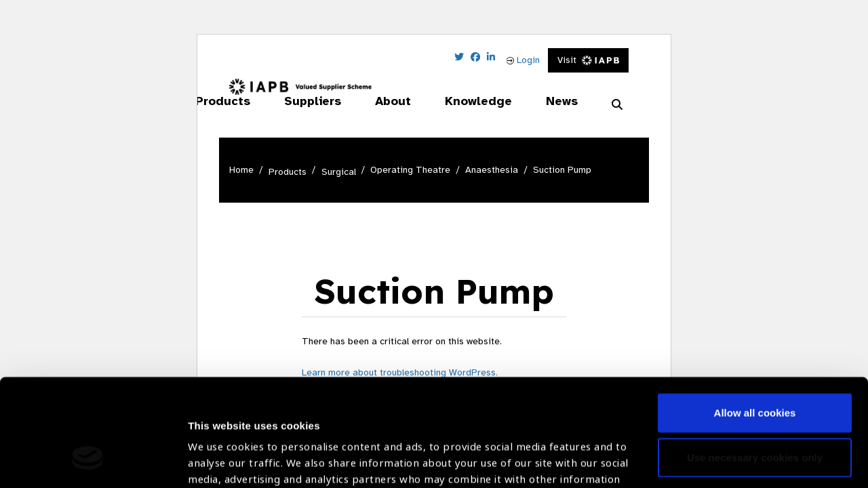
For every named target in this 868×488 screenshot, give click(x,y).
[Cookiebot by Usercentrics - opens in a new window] (88, 462)
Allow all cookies (755, 321)
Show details (219, 448)
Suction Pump (562, 170)
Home (241, 170)
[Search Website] (617, 105)
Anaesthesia (492, 170)
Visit (588, 60)
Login (523, 60)
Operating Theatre (410, 170)
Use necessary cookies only (755, 365)
